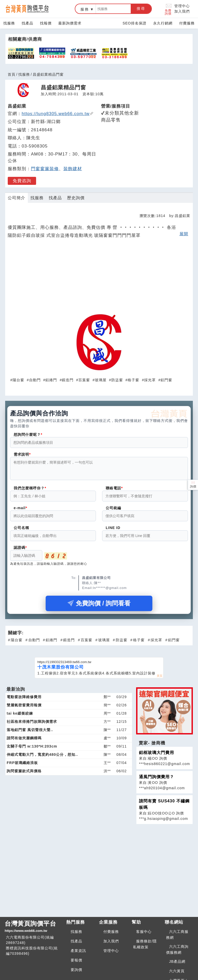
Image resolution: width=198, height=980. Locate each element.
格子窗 (133, 380)
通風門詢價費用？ (156, 780)
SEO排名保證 (134, 23)
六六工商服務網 (177, 935)
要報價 (76, 960)
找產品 (27, 23)
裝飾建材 (73, 169)
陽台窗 (18, 380)
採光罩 (150, 380)
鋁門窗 (166, 380)
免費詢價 (168, 9)
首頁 (12, 74)
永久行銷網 (163, 23)
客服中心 (144, 932)
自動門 (35, 380)
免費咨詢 (22, 181)
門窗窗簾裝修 (45, 169)
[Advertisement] (99, 277)
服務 (85, 9)
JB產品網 (177, 961)
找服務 (9, 23)
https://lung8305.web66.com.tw (58, 114)
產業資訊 (78, 951)
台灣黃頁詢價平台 (33, 927)
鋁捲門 (51, 380)
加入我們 (182, 11)
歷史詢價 (76, 198)
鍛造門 (68, 380)
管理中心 (182, 6)
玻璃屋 (101, 380)
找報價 (46, 23)
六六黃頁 (177, 971)
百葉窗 (84, 380)
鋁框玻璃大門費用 (156, 756)
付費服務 (187, 23)
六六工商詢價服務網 (177, 949)
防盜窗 (117, 380)
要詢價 (76, 970)
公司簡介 (16, 198)
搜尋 (141, 8)
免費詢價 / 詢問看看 (99, 606)
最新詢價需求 (70, 23)
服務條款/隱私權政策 (145, 944)
